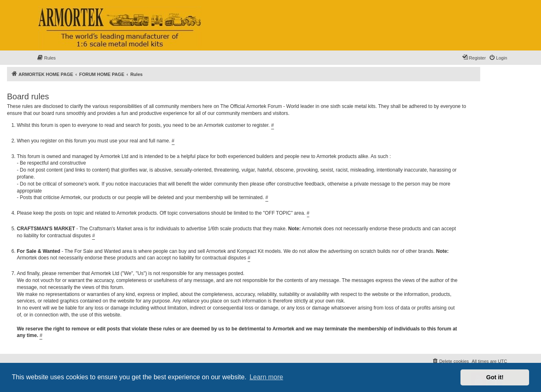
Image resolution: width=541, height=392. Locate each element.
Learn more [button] (266, 377)
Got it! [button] (495, 377)
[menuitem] (46, 58)
